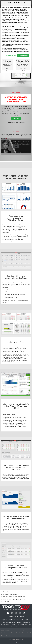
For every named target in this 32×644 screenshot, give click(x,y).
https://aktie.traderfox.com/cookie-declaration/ (13, 50)
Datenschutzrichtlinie (7, 46)
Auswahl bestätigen (10, 56)
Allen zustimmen (23, 56)
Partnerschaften (24, 61)
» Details (8, 71)
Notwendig (8, 61)
